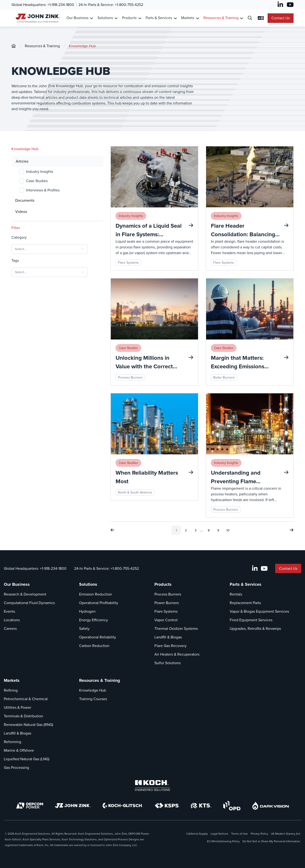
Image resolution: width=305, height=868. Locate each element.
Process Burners (168, 594)
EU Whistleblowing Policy (223, 841)
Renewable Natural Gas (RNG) (28, 725)
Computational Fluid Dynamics (29, 603)
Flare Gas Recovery (170, 646)
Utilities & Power (18, 707)
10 (228, 530)
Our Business (17, 584)
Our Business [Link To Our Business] (77, 18)
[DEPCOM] (30, 806)
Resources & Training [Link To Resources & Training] (221, 18)
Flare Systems (166, 611)
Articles (22, 161)
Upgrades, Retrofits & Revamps (255, 629)
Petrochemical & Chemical (26, 699)
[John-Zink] (14, 46)
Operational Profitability (99, 603)
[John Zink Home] (37, 18)
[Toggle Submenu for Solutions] (116, 18)
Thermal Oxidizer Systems (176, 629)
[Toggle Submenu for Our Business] (91, 18)
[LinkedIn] (280, 5)
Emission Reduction (96, 594)
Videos (21, 212)
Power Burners (167, 603)
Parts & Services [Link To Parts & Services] (159, 18)
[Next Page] (292, 530)
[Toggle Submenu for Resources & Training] (241, 18)
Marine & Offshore (19, 750)
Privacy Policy (259, 834)
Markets (12, 680)
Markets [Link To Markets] (188, 18)
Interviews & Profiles (43, 190)
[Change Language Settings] (261, 18)
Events (9, 611)
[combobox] (50, 249)
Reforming (13, 742)
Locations (12, 620)
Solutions (88, 584)
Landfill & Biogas (168, 637)
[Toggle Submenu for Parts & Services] (175, 18)
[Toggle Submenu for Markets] (197, 18)
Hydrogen (87, 611)
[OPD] (232, 806)
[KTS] (201, 806)
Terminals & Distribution (23, 716)
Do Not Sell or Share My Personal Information (271, 841)
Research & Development (25, 594)
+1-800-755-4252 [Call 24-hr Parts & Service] (129, 5)
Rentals (236, 594)
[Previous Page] (112, 530)
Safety (84, 629)
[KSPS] (167, 806)
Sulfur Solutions (168, 663)
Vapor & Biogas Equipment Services (259, 611)
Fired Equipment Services (251, 620)
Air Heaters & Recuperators (177, 654)
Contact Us (281, 18)
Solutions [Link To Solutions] (105, 18)
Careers (10, 629)
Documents (25, 200)
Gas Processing (16, 768)
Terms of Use (239, 834)
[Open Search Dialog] (250, 18)
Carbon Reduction (94, 646)
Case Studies (37, 181)
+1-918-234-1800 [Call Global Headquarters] (61, 5)
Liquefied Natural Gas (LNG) (27, 759)
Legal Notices (219, 834)
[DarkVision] (271, 806)
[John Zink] (73, 806)
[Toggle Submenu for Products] (140, 18)
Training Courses (93, 699)
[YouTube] (290, 5)
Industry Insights (40, 172)
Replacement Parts (245, 603)
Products (163, 584)
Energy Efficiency (94, 620)
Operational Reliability (98, 637)
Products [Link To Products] (129, 18)
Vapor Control (166, 620)
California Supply (197, 834)
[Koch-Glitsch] (123, 806)
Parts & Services (246, 584)
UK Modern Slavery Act (286, 834)
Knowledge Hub (82, 46)
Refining (11, 690)
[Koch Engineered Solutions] (152, 786)
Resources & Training (42, 46)
